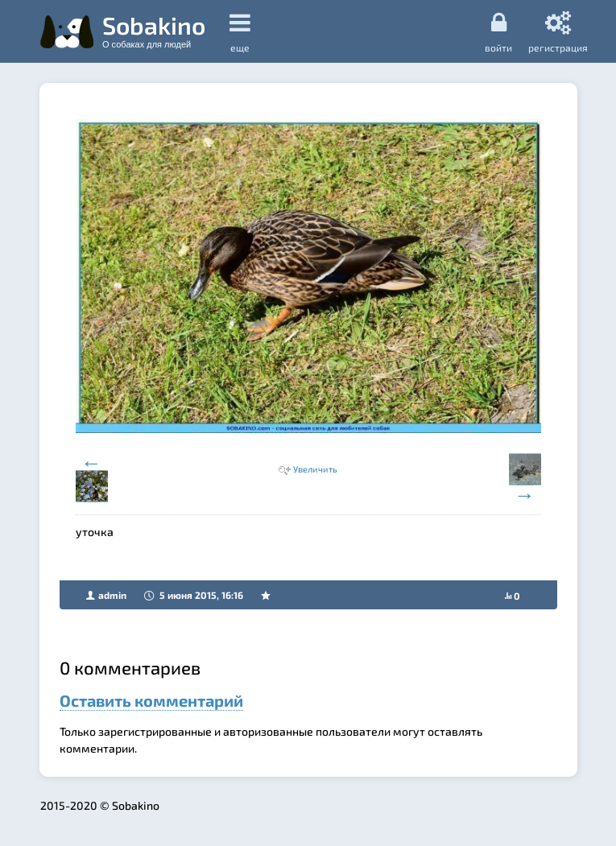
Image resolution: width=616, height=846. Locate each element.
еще (240, 32)
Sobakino (154, 30)
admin (112, 595)
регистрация (558, 31)
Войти (498, 31)
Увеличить (315, 469)
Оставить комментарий (151, 700)
